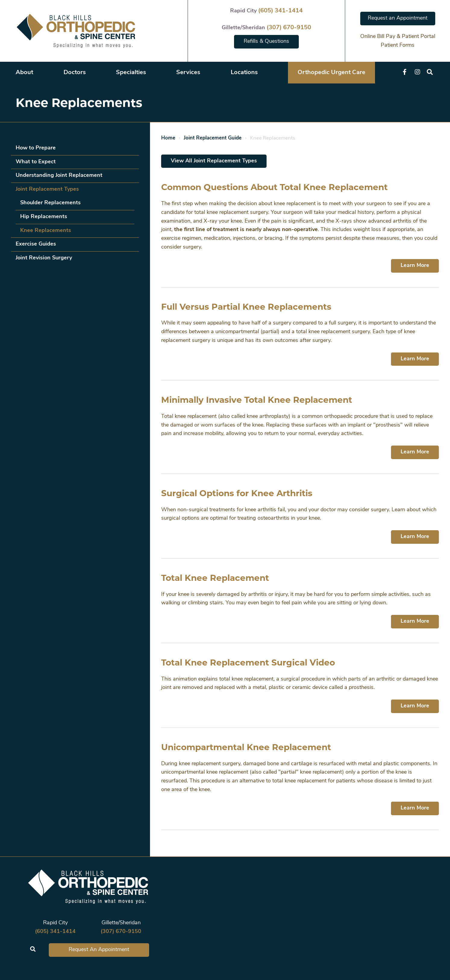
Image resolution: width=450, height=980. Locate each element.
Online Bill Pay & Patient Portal (398, 37)
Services (188, 73)
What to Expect (36, 162)
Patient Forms (398, 45)
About (24, 73)
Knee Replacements (46, 231)
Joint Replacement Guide (213, 138)
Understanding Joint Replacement (59, 175)
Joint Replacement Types (47, 189)
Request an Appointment (398, 18)
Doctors (75, 73)
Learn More (415, 266)
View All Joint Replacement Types (214, 161)
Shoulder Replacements (50, 203)
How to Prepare (36, 148)
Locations (244, 73)
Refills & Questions (266, 41)
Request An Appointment (99, 950)
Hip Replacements (44, 217)
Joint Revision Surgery (44, 258)
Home (168, 138)
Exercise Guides (36, 244)
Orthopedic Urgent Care (331, 73)
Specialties (131, 73)
